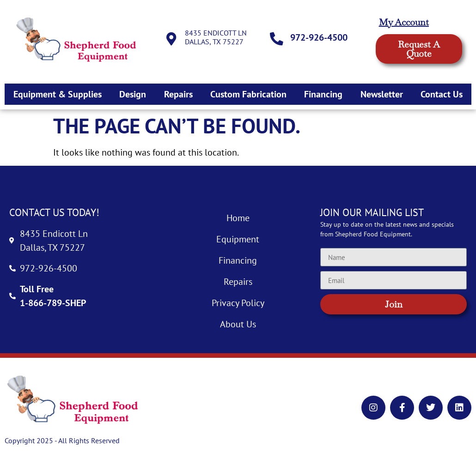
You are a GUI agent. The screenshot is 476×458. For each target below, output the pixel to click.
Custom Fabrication (248, 94)
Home (238, 218)
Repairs (178, 94)
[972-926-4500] (277, 39)
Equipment (238, 239)
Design (133, 94)
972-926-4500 (320, 37)
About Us (238, 324)
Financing (323, 94)
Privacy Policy (238, 303)
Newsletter (382, 94)
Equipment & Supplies (58, 94)
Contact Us (442, 94)
